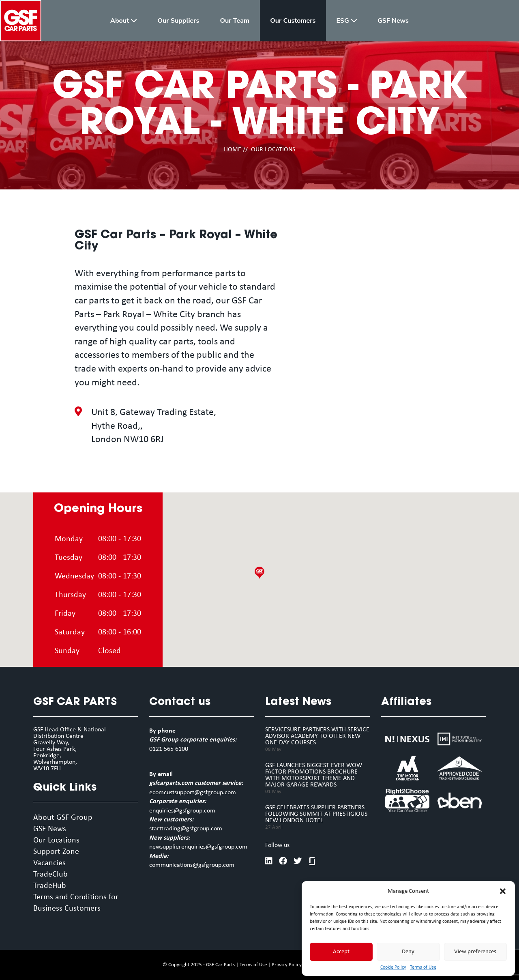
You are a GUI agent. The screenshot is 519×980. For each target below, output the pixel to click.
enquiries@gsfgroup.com (182, 811)
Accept (341, 952)
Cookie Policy (393, 967)
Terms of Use (423, 967)
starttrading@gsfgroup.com (186, 829)
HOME (233, 150)
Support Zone (56, 852)
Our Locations (56, 840)
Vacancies (49, 863)
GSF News (50, 829)
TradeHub (50, 886)
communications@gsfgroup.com (192, 865)
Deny (408, 952)
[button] (503, 891)
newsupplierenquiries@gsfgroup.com (198, 847)
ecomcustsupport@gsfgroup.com (193, 793)
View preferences (475, 952)
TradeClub (50, 875)
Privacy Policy (287, 965)
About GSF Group (63, 818)
